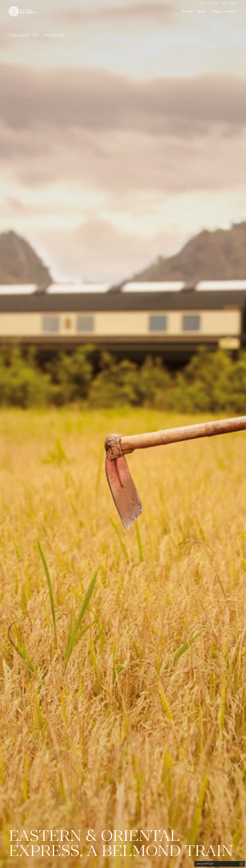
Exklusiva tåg (24, 35)
